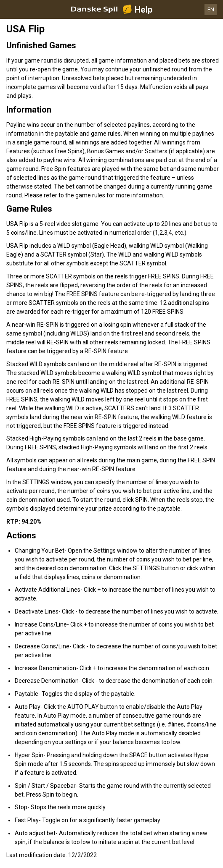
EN (211, 9)
